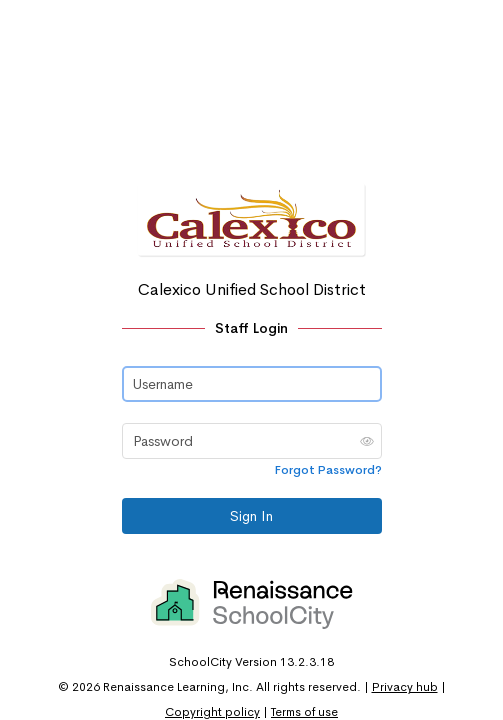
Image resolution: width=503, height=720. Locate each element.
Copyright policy (212, 712)
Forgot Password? (328, 470)
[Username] (252, 384)
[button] (367, 441)
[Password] (252, 441)
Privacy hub (405, 687)
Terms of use (304, 712)
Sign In (251, 516)
